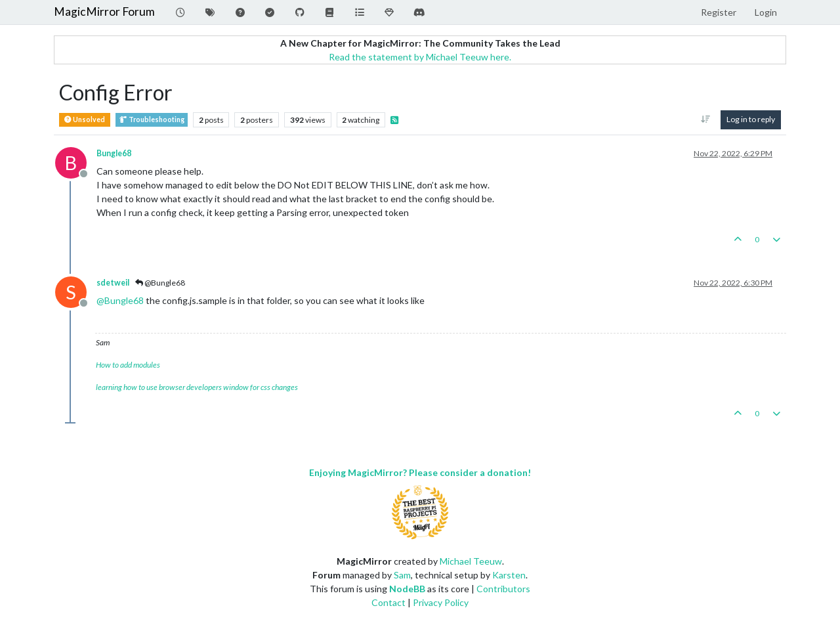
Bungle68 (114, 153)
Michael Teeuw (471, 561)
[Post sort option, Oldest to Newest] (706, 119)
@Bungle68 (160, 283)
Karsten (509, 575)
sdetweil (113, 283)
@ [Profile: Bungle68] (120, 300)
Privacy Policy (441, 602)
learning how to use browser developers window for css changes (197, 387)
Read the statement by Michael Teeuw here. (420, 57)
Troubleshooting (152, 120)
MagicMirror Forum (104, 11)
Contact (388, 602)
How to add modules (128, 365)
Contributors (503, 589)
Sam (402, 575)
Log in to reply (751, 119)
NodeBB (407, 589)
